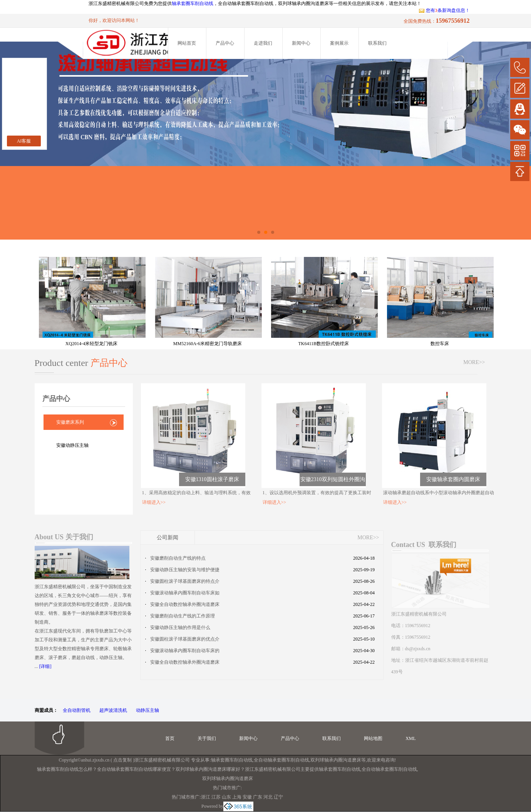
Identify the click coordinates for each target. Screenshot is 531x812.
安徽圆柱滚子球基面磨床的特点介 (185, 581)
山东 (226, 797)
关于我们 (207, 738)
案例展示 (339, 43)
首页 (170, 738)
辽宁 (278, 797)
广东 (258, 797)
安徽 (247, 797)
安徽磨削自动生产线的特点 (178, 558)
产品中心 (225, 43)
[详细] (45, 666)
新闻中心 (301, 43)
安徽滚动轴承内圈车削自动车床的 (185, 651)
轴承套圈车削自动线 (193, 3)
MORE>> (474, 362)
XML (411, 738)
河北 (268, 797)
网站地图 (373, 738)
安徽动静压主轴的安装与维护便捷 (185, 570)
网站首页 (187, 43)
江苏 (216, 797)
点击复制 (122, 760)
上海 (237, 797)
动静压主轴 (147, 710)
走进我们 (263, 43)
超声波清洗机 (113, 710)
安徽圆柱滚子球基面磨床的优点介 (185, 639)
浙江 (206, 797)
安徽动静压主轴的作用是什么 (180, 627)
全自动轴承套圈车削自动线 (281, 760)
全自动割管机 (77, 710)
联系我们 (377, 43)
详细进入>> (154, 502)
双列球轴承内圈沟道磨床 (336, 760)
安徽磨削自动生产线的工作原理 (183, 616)
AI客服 (24, 141)
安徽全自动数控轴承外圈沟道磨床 (185, 604)
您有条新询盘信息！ (444, 10)
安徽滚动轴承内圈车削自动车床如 (185, 593)
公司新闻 (168, 538)
